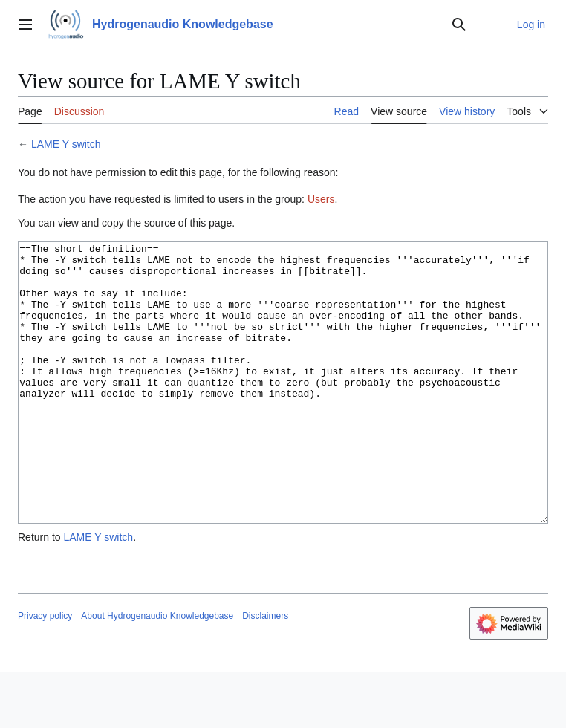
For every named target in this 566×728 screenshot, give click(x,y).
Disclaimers (265, 672)
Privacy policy (45, 672)
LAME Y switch (66, 144)
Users (321, 199)
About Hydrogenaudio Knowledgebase (157, 672)
